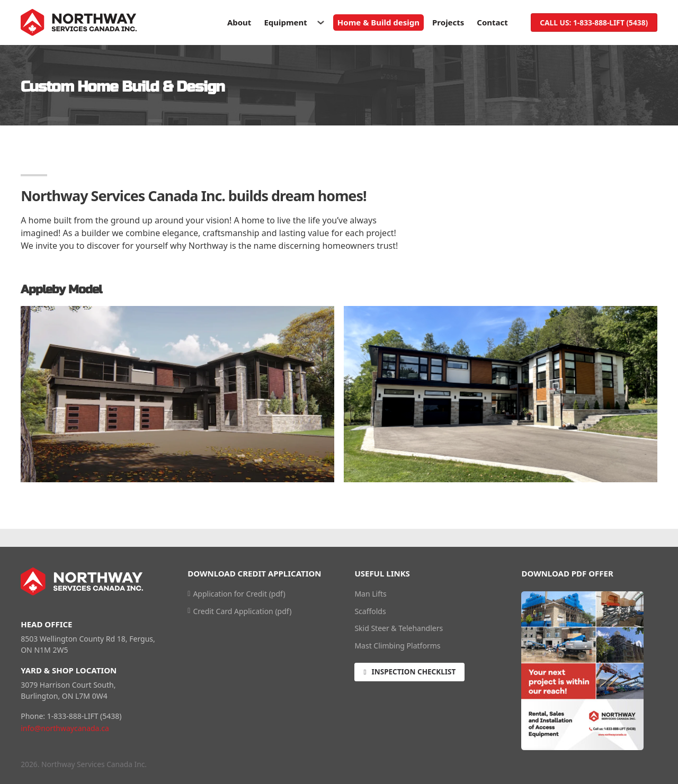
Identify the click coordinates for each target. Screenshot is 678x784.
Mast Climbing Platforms (397, 646)
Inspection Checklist (411, 673)
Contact (492, 22)
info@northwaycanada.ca (65, 728)
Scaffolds (370, 611)
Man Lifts (370, 594)
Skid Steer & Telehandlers (399, 628)
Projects (448, 22)
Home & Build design (378, 22)
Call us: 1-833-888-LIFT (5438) (594, 22)
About (239, 22)
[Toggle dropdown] (321, 22)
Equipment (285, 22)
